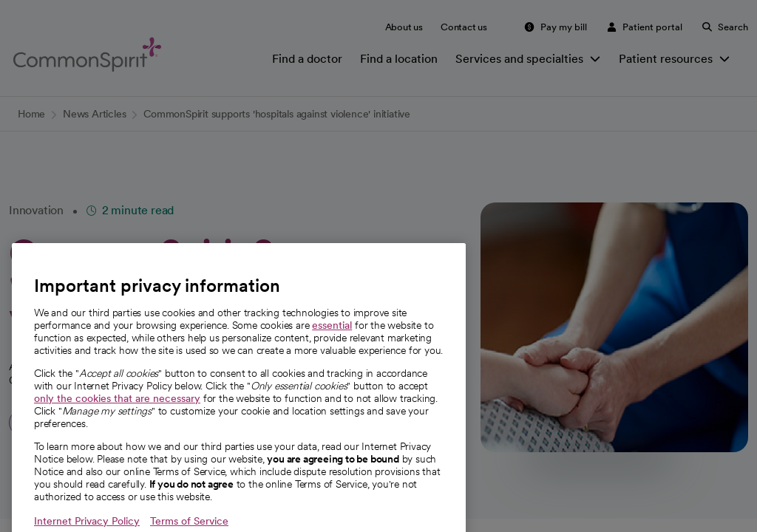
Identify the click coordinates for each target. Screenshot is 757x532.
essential (332, 342)
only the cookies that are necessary (117, 415)
